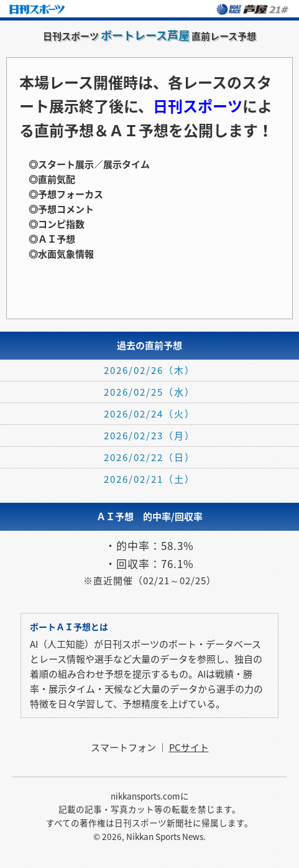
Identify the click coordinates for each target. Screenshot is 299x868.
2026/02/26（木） (149, 370)
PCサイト (189, 747)
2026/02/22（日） (149, 457)
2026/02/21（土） (149, 479)
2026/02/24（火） (149, 414)
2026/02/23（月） (149, 436)
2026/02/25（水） (149, 392)
